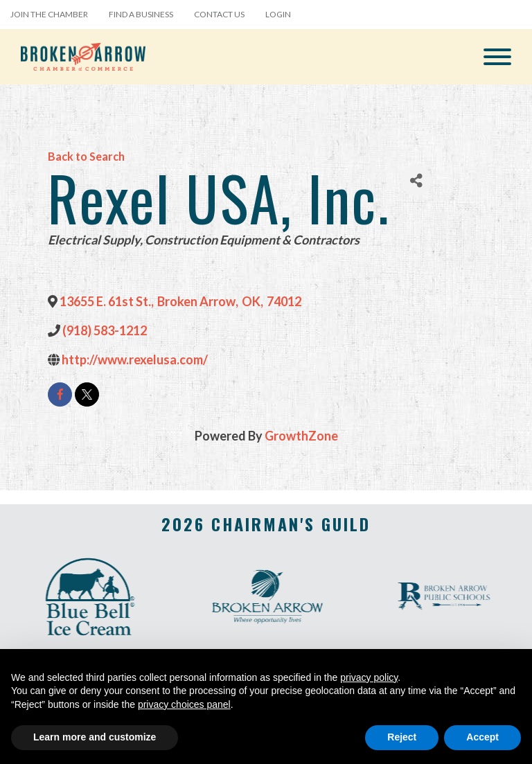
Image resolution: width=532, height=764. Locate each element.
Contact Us (219, 14)
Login (278, 14)
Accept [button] (482, 737)
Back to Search (86, 156)
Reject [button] (402, 737)
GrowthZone (301, 436)
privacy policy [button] (369, 677)
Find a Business (141, 14)
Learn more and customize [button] (95, 737)
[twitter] (87, 394)
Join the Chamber (49, 14)
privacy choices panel (184, 704)
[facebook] (60, 394)
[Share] (416, 180)
